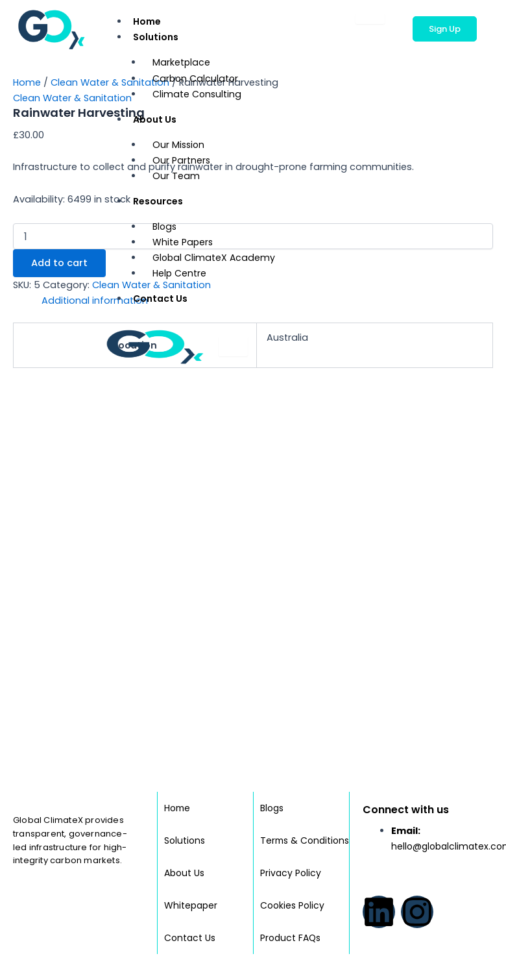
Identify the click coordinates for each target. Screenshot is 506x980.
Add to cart (59, 263)
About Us (158, 118)
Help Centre (179, 273)
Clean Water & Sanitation (110, 82)
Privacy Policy (291, 873)
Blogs (272, 776)
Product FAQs (291, 938)
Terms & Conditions (284, 824)
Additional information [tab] (95, 300)
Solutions (159, 35)
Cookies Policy (292, 905)
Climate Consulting (196, 94)
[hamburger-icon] (370, 19)
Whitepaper (191, 889)
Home (147, 21)
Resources (161, 200)
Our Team (176, 176)
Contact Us (160, 299)
